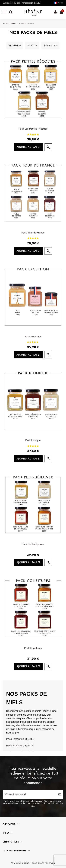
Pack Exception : (16, 739)
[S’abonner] (60, 794)
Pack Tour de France (33, 233)
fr (59, 3)
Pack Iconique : (15, 746)
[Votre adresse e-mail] (29, 794)
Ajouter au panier (28, 147)
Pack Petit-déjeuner (33, 544)
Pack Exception (33, 337)
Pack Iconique (33, 440)
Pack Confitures (33, 648)
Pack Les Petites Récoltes (33, 129)
